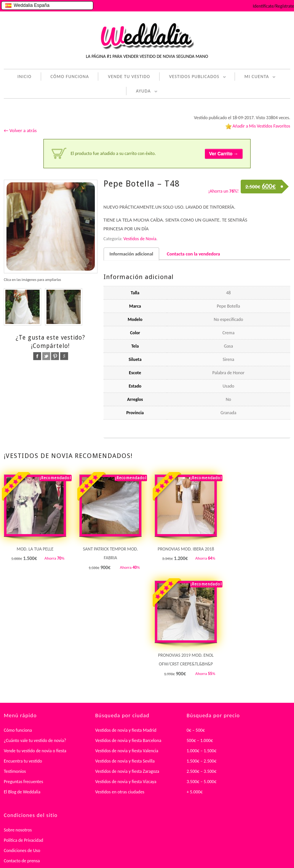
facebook (37, 356)
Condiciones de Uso (22, 850)
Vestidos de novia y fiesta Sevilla (125, 761)
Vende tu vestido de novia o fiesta (35, 751)
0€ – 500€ (196, 730)
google (64, 356)
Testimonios (15, 771)
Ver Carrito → (224, 154)
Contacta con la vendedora (193, 254)
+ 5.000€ (195, 792)
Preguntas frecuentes (23, 782)
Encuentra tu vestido (23, 761)
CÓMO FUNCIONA (70, 77)
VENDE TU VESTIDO (129, 77)
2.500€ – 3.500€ (201, 771)
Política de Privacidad (23, 840)
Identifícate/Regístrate (273, 6)
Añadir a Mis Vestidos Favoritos (261, 126)
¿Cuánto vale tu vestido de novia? (35, 740)
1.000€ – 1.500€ (201, 751)
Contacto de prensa (22, 861)
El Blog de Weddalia (22, 792)
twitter (46, 356)
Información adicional (131, 254)
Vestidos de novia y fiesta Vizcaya (126, 782)
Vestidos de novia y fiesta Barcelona (128, 740)
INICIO (25, 77)
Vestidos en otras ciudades (120, 792)
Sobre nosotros (18, 830)
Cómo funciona (18, 730)
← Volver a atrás (20, 130)
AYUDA (142, 92)
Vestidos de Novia (140, 239)
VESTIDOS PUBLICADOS (193, 77)
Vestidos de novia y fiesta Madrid (126, 730)
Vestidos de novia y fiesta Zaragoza (127, 771)
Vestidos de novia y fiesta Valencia (127, 751)
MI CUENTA (255, 77)
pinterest (55, 356)
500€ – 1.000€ (200, 740)
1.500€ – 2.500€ (201, 761)
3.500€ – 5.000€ (201, 782)
